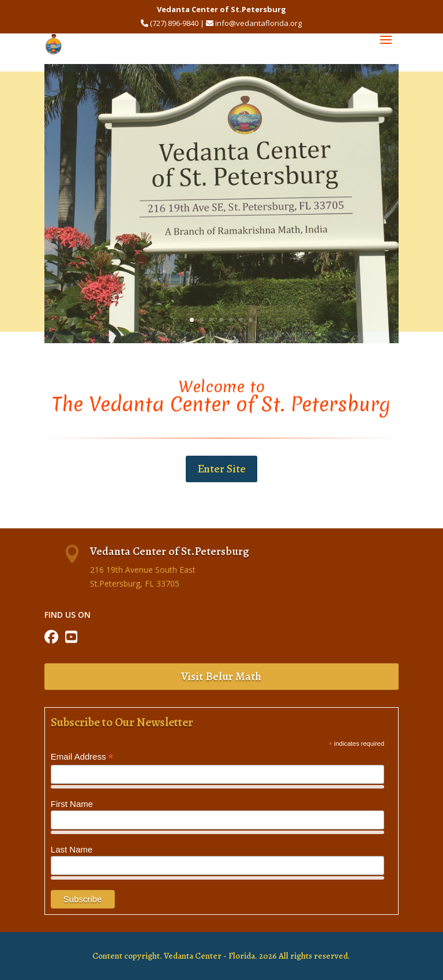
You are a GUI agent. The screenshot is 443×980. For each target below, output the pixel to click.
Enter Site (221, 469)
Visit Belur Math (221, 676)
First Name (72, 804)
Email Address (82, 757)
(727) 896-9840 (174, 23)
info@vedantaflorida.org (258, 23)
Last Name (72, 849)
